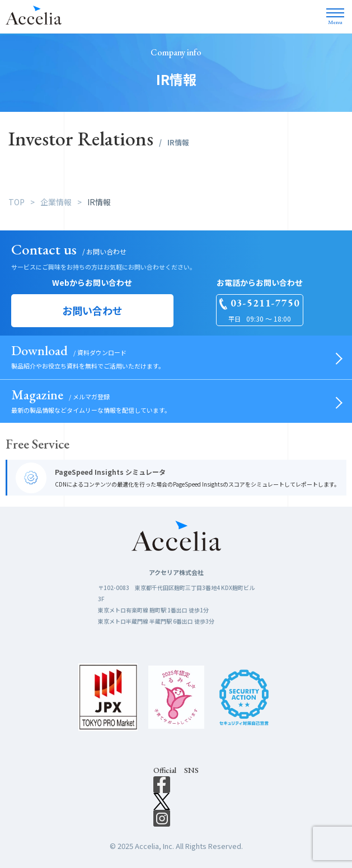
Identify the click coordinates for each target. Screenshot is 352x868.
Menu (335, 19)
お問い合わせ (92, 310)
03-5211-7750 (265, 304)
